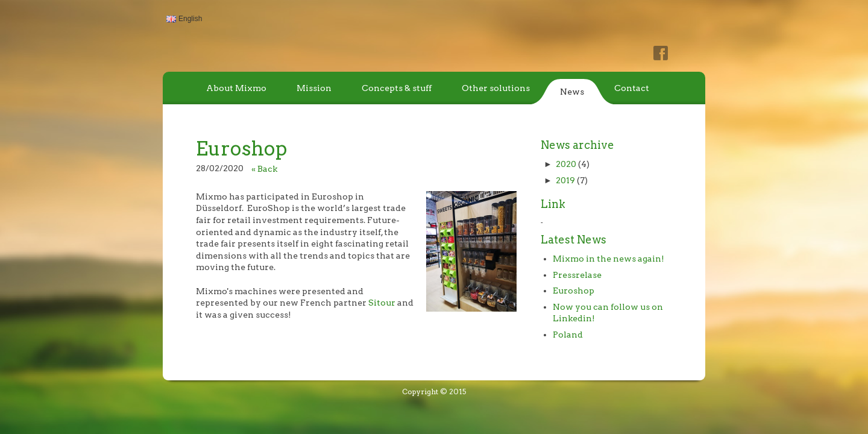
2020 (566, 164)
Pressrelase (577, 275)
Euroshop (574, 291)
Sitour (382, 303)
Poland (568, 335)
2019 (565, 180)
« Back (264, 169)
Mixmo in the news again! (609, 259)
